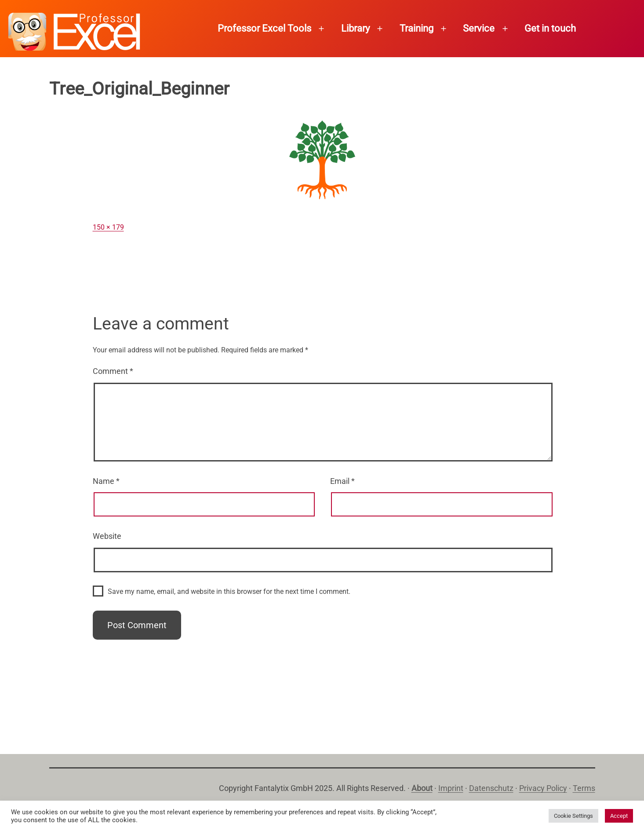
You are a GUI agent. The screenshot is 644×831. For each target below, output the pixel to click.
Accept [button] (619, 816)
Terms (584, 788)
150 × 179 (108, 227)
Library (355, 28)
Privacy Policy (543, 788)
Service (479, 28)
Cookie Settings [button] (573, 816)
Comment (113, 371)
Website (107, 536)
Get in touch (550, 28)
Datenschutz (491, 788)
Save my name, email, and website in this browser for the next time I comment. (229, 591)
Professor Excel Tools (264, 28)
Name (106, 481)
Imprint (451, 788)
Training (417, 28)
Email (342, 481)
